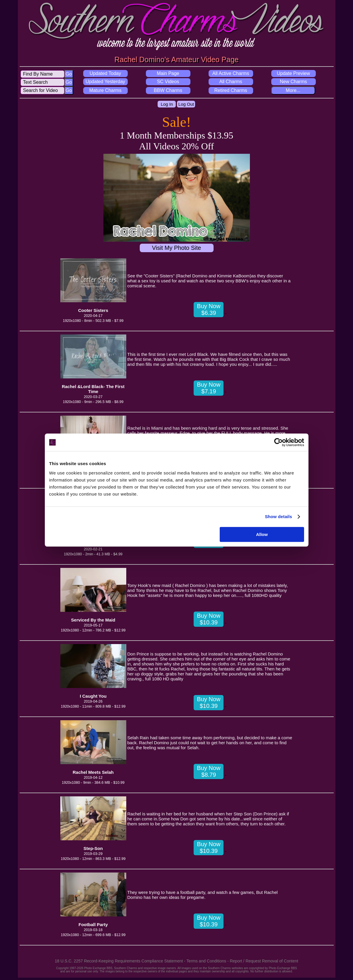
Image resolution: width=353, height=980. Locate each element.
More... (293, 90)
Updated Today (105, 73)
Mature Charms (105, 90)
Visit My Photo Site (176, 248)
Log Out (186, 104)
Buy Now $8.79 (209, 771)
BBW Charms (168, 90)
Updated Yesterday (105, 82)
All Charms (231, 82)
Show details (278, 517)
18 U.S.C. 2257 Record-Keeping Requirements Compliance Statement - (121, 961)
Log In (167, 104)
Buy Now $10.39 (209, 619)
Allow (262, 534)
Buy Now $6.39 (209, 309)
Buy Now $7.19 (209, 388)
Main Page (168, 73)
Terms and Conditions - (208, 961)
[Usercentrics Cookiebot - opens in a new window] (278, 442)
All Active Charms (231, 73)
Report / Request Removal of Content (264, 961)
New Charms (293, 82)
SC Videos (168, 82)
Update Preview (293, 73)
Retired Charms (231, 90)
